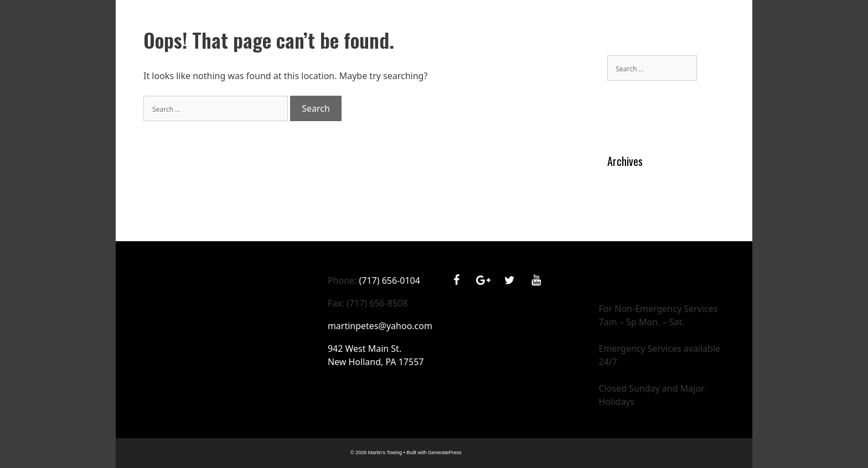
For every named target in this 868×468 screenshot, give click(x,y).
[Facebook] (456, 280)
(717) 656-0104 (389, 280)
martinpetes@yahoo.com (380, 326)
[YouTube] (536, 280)
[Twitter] (509, 280)
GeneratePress (445, 453)
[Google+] (483, 280)
